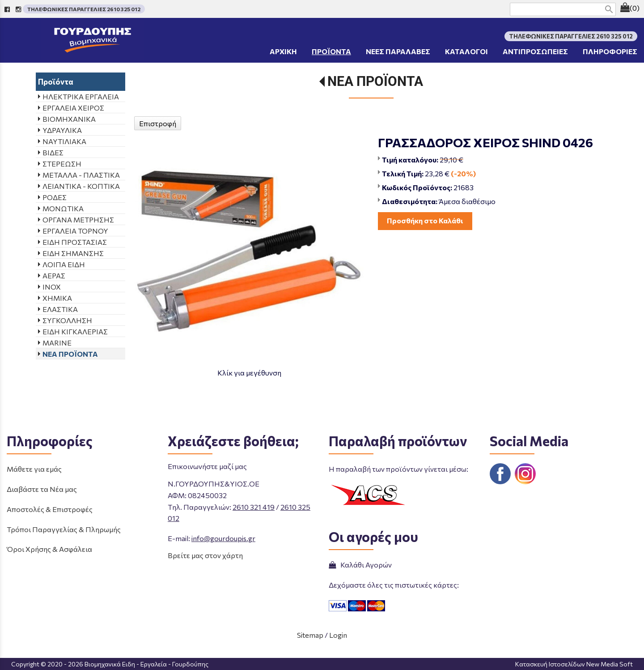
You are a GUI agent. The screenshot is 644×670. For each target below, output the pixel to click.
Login (338, 635)
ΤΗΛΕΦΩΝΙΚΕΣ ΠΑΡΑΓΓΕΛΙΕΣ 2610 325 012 (84, 9)
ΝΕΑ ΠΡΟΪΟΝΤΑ (375, 81)
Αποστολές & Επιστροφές (50, 509)
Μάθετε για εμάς (34, 469)
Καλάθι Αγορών (360, 565)
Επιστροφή (158, 123)
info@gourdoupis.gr (223, 538)
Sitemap (310, 635)
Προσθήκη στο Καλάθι (425, 220)
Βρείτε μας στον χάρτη (205, 555)
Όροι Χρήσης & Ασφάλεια (49, 549)
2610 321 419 (254, 507)
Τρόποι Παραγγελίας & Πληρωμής (64, 529)
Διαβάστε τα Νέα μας (42, 489)
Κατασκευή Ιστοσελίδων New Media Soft (574, 664)
